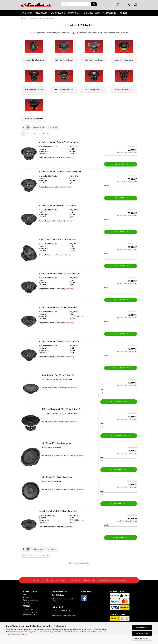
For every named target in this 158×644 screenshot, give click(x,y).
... (39, 144)
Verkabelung (110, 13)
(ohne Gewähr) (69, 168)
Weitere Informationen (142, 639)
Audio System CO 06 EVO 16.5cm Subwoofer (58, 152)
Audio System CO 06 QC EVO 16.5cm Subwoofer (60, 182)
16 (43, 144)
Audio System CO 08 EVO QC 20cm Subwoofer (59, 352)
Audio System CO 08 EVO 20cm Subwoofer (57, 216)
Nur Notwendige (142, 634)
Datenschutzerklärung (20, 634)
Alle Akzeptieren (142, 627)
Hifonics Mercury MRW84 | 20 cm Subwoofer (62, 419)
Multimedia (42, 13)
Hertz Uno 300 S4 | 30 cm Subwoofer (58, 385)
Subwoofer (74, 13)
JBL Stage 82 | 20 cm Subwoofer (57, 453)
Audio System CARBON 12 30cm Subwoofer (58, 521)
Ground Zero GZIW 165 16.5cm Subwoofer (57, 250)
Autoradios (27, 13)
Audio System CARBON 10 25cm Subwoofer (58, 318)
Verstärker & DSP (91, 13)
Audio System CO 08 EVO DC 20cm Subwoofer (59, 284)
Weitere (124, 13)
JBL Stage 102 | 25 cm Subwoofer (57, 487)
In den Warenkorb (121, 174)
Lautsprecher (58, 13)
